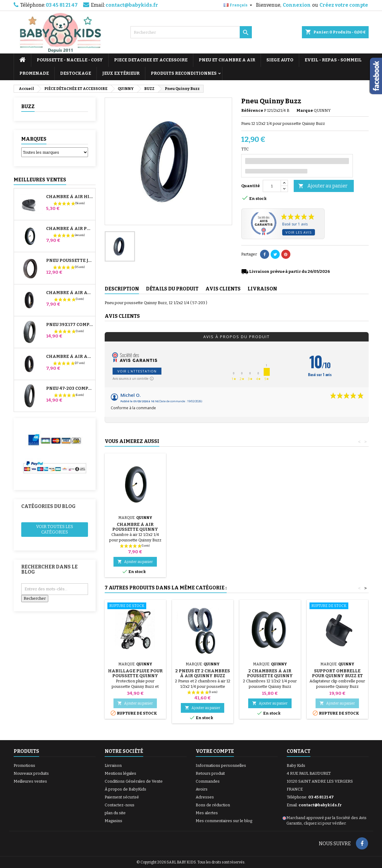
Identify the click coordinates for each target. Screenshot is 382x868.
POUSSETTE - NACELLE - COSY (70, 60)
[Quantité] (272, 186)
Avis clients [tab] (223, 289)
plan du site (115, 813)
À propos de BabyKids (125, 789)
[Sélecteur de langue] (239, 5)
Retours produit (210, 773)
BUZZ (28, 106)
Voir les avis (299, 232)
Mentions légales (120, 773)
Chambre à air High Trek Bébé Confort (69, 197)
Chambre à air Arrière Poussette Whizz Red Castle (69, 357)
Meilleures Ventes (40, 180)
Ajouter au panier (323, 186)
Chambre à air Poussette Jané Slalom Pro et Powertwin (69, 229)
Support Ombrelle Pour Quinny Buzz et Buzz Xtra (337, 676)
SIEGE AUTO (280, 60)
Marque (305, 110)
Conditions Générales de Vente (134, 781)
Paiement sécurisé (122, 797)
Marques (34, 139)
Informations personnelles (221, 765)
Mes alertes (207, 813)
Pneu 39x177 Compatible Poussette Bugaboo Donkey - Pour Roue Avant (69, 325)
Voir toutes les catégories (55, 529)
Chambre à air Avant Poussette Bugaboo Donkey (69, 293)
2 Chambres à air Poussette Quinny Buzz (270, 676)
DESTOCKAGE (76, 73)
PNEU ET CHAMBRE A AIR (227, 60)
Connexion (297, 5)
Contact (299, 751)
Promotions (24, 765)
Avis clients (122, 316)
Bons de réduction (213, 805)
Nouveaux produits (31, 773)
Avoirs (202, 789)
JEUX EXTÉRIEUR (121, 73)
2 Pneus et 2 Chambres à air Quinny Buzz (203, 673)
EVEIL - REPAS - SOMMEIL (333, 60)
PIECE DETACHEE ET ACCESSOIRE (151, 60)
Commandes (208, 781)
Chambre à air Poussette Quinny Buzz (337, 529)
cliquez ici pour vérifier (325, 823)
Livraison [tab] (262, 289)
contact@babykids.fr (132, 5)
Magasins (113, 821)
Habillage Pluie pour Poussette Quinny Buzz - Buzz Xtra (270, 529)
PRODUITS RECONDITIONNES (184, 73)
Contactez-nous (120, 805)
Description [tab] (122, 289)
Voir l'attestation (137, 371)
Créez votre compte (344, 5)
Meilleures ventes (30, 781)
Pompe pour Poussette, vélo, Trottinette (135, 522)
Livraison (113, 765)
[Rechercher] (191, 32)
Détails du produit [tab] (172, 289)
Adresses (205, 797)
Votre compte (215, 751)
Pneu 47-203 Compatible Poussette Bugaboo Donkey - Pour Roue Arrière (69, 389)
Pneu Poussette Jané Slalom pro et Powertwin (69, 261)
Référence (252, 110)
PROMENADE (34, 73)
